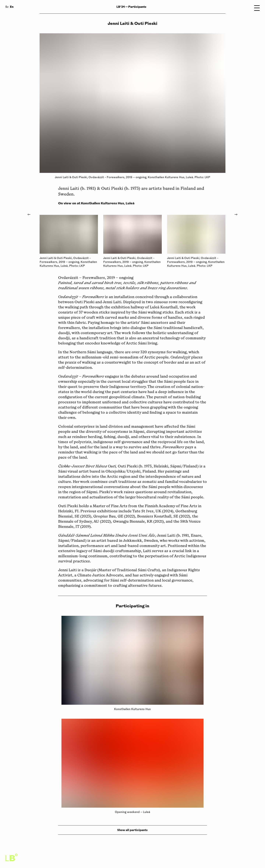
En (12, 7)
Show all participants (132, 830)
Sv (7, 7)
